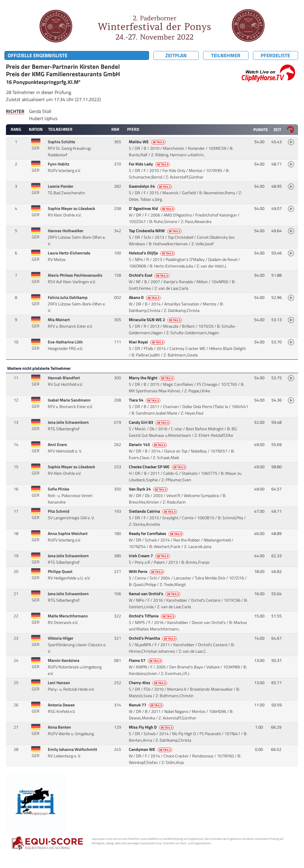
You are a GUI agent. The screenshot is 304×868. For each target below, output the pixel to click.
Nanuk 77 (147, 705)
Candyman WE (151, 749)
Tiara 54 (145, 400)
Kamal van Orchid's (155, 594)
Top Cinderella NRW (156, 231)
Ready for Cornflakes (157, 533)
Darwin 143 (148, 445)
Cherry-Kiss (149, 683)
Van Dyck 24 (149, 489)
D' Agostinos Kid (152, 208)
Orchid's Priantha (153, 638)
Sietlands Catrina (153, 511)
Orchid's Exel (150, 275)
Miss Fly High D (152, 727)
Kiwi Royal (147, 342)
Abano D (145, 297)
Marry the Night (152, 378)
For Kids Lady (150, 164)
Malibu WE (148, 142)
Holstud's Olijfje (152, 253)
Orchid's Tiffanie (153, 616)
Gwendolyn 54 (151, 186)
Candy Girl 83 (150, 422)
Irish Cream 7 (150, 556)
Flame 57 (146, 660)
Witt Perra (147, 571)
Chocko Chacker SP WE (158, 467)
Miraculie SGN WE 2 (156, 320)
